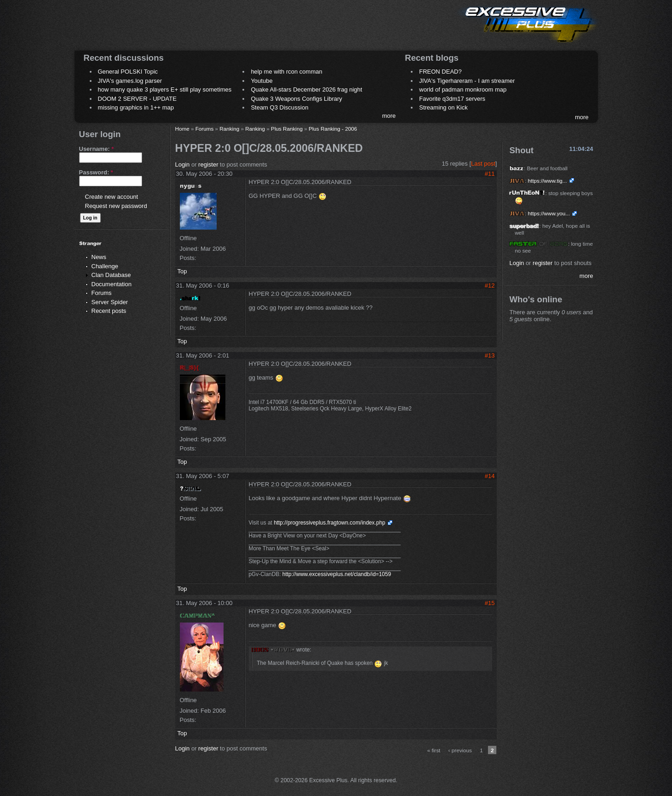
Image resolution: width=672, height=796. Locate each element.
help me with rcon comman (286, 72)
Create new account (112, 197)
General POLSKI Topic (128, 72)
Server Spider (110, 302)
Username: (97, 149)
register (208, 164)
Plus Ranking (287, 129)
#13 (490, 355)
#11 (490, 174)
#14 (490, 476)
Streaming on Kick (443, 107)
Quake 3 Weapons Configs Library (296, 99)
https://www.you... (549, 213)
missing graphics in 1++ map (136, 107)
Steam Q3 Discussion (279, 107)
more (389, 116)
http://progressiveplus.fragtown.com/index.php (330, 523)
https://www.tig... (547, 181)
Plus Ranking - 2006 (333, 129)
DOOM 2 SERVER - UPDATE (137, 99)
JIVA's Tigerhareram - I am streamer (467, 81)
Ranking (229, 129)
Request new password (116, 206)
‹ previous (460, 750)
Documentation (112, 284)
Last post (483, 164)
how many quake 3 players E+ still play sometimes (165, 89)
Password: (96, 172)
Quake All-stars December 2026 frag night (306, 89)
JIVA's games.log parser (130, 81)
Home (182, 129)
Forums (102, 293)
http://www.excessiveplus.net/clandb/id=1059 (337, 574)
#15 (490, 603)
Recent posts (109, 311)
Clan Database (111, 275)
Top (182, 271)
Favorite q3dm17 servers (452, 99)
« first (434, 750)
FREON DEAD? (440, 72)
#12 (490, 286)
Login (183, 164)
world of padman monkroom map (463, 89)
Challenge (105, 266)
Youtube (261, 81)
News (99, 257)
